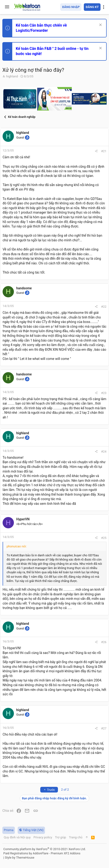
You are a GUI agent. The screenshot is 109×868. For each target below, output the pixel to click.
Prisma (9, 830)
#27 (104, 728)
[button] (7, 7)
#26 (104, 642)
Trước (49, 790)
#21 (104, 151)
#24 (104, 452)
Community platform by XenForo (44, 849)
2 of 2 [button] (65, 790)
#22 (104, 307)
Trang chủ (76, 837)
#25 (104, 538)
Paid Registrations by (42, 853)
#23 (104, 393)
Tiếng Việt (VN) (31, 830)
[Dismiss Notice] (100, 25)
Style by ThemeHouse (19, 858)
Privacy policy (43, 837)
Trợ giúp (60, 837)
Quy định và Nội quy (17, 837)
